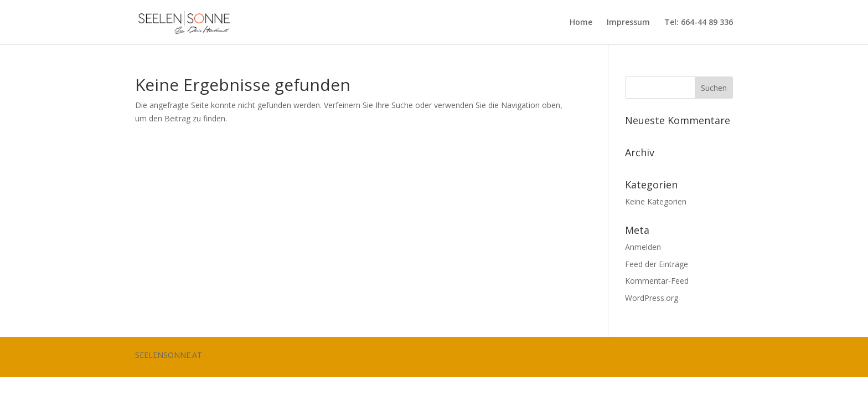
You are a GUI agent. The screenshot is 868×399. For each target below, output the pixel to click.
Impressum (628, 23)
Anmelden (643, 247)
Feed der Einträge (657, 264)
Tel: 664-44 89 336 (699, 23)
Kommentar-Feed (657, 281)
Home (581, 23)
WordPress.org (652, 298)
